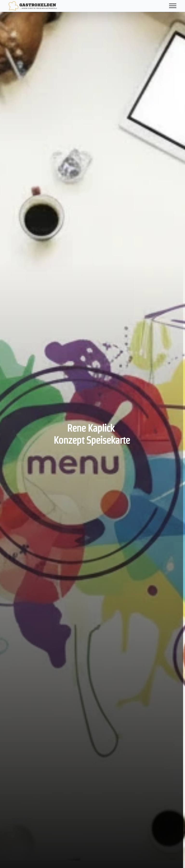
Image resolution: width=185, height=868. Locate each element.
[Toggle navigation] (173, 6)
